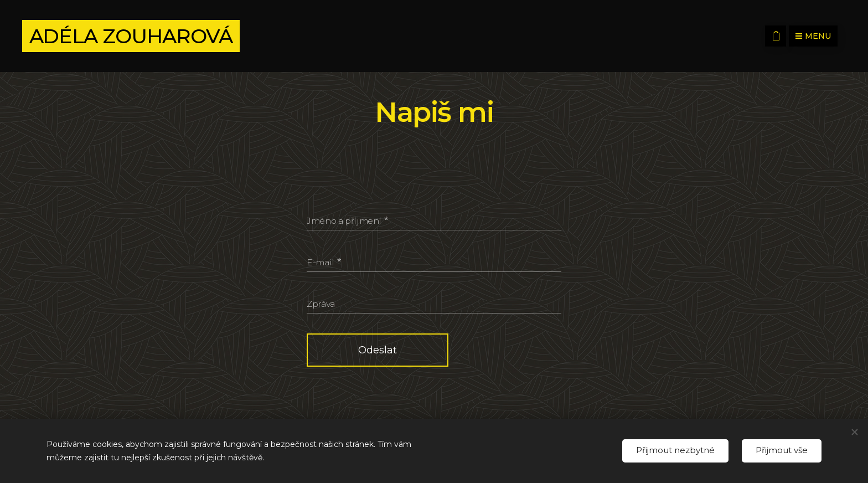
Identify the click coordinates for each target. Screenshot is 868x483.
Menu (813, 36)
